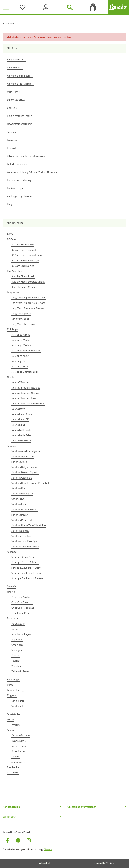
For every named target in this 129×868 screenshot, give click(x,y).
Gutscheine (13, 773)
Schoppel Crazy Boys (23, 557)
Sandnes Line (19, 504)
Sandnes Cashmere (22, 478)
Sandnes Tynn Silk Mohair (25, 547)
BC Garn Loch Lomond (24, 250)
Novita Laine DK (20, 420)
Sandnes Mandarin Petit (24, 510)
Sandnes (12, 446)
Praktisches (13, 618)
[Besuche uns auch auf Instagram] (29, 841)
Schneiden (17, 645)
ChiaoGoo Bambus (21, 597)
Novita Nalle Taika (21, 435)
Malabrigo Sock (20, 367)
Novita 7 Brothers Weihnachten (28, 404)
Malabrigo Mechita (21, 345)
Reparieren (17, 640)
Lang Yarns (13, 292)
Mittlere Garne (19, 746)
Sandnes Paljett (20, 515)
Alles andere (18, 762)
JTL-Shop (110, 863)
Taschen (16, 661)
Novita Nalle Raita (21, 430)
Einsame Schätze (20, 736)
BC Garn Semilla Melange (25, 261)
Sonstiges (17, 650)
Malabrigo (12, 330)
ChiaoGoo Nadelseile (23, 608)
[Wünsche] (23, 7)
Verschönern (18, 666)
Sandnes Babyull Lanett (24, 467)
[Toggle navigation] (6, 7)
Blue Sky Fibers (15, 271)
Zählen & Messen (21, 671)
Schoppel (12, 552)
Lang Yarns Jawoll (21, 314)
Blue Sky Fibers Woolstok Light (28, 282)
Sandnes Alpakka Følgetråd (26, 451)
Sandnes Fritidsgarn (22, 494)
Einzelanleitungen (17, 690)
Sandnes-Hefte (20, 706)
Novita (11, 377)
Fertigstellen (18, 624)
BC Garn (11, 239)
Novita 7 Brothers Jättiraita (26, 388)
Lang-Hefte (18, 701)
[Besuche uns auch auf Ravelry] (18, 841)
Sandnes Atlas (19, 462)
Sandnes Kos (18, 499)
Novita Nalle (18, 425)
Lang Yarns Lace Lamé (24, 324)
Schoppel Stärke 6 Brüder (25, 563)
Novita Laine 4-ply (22, 414)
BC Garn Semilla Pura (23, 266)
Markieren (17, 629)
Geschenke (13, 767)
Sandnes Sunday (20, 531)
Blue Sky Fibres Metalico (24, 287)
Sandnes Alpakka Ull (23, 457)
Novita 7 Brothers (21, 382)
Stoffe (10, 720)
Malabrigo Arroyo (21, 335)
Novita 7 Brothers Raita (24, 398)
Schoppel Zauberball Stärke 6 (27, 578)
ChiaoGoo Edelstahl (22, 603)
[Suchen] (70, 7)
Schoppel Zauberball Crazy (26, 568)
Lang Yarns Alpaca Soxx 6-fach (28, 303)
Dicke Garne (18, 751)
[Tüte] (93, 7)
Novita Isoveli (19, 409)
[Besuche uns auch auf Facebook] (8, 841)
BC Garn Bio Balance (22, 245)
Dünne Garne (19, 741)
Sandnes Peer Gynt (22, 520)
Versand (48, 850)
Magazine (12, 696)
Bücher (11, 685)
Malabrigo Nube (20, 356)
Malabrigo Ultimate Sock (25, 372)
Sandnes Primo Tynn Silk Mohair (29, 526)
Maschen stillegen (21, 634)
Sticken (15, 656)
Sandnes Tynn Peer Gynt (25, 541)
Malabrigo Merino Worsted (26, 351)
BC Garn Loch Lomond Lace (26, 255)
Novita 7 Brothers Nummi (25, 393)
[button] (32, 807)
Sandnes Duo (19, 488)
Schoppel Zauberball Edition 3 (28, 573)
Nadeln (11, 592)
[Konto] (47, 7)
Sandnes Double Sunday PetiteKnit (30, 483)
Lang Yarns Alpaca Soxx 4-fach (28, 298)
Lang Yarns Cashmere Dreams (28, 308)
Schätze (11, 730)
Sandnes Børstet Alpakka (25, 473)
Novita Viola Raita (21, 441)
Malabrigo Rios (19, 361)
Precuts (15, 725)
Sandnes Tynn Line (22, 536)
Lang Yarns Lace (20, 319)
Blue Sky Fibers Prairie (23, 277)
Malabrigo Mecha (21, 340)
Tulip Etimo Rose (20, 613)
